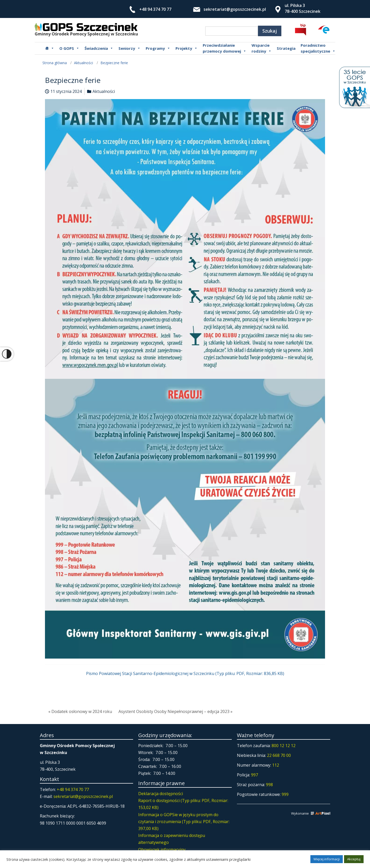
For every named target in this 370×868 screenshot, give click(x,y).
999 (285, 794)
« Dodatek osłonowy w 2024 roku (80, 711)
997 (255, 775)
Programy (158, 48)
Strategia (286, 48)
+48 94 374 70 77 (155, 9)
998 (269, 785)
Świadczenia (99, 48)
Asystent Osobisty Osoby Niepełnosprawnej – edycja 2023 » (175, 711)
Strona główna (55, 63)
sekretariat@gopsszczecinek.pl (235, 9)
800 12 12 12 (284, 746)
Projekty (187, 48)
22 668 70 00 (279, 755)
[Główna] (50, 48)
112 (276, 765)
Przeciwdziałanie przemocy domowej (225, 48)
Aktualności (84, 63)
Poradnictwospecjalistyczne (318, 48)
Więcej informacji (327, 859)
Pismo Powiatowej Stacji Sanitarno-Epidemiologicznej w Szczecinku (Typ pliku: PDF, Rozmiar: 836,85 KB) (185, 673)
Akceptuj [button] (354, 859)
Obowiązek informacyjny (162, 850)
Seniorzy (129, 48)
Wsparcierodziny (262, 48)
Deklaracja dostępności (161, 794)
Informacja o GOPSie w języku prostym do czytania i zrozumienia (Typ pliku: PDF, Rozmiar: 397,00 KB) (184, 822)
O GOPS (69, 48)
